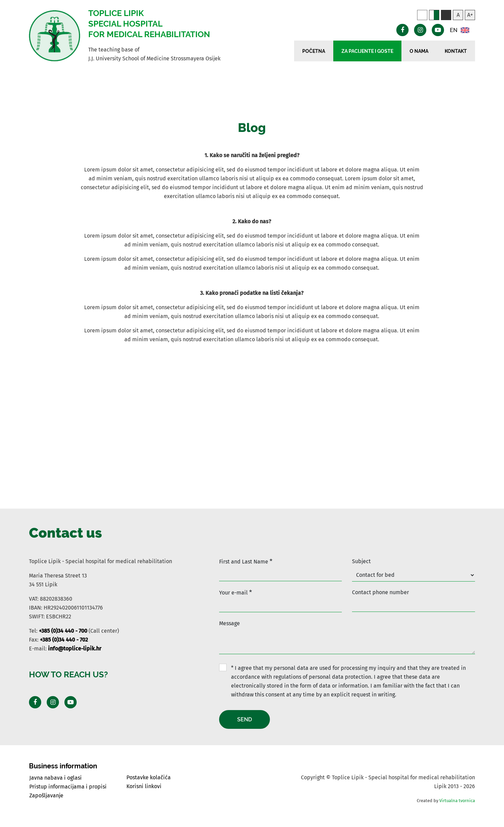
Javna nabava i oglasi (56, 778)
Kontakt (456, 51)
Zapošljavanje (46, 795)
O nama (419, 51)
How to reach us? (68, 674)
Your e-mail (235, 592)
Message (230, 623)
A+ (470, 15)
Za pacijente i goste (367, 51)
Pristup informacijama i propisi (68, 787)
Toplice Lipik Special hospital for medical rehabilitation (149, 24)
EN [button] (460, 30)
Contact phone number (380, 592)
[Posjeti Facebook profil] (35, 702)
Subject (361, 561)
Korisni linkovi (144, 786)
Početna (314, 51)
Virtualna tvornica (457, 801)
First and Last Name (246, 561)
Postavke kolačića (149, 777)
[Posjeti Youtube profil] (71, 702)
